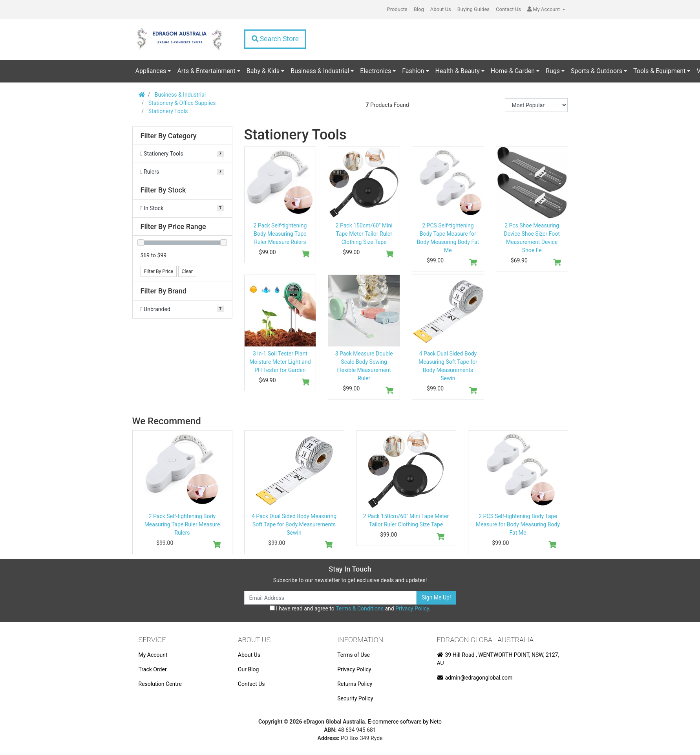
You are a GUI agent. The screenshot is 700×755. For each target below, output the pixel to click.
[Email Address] (331, 598)
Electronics (376, 71)
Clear (187, 271)
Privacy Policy (412, 608)
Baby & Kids (263, 71)
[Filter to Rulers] (182, 172)
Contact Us (508, 9)
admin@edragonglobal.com (475, 678)
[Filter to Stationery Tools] (182, 154)
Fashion (413, 71)
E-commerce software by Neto (405, 722)
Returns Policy (355, 684)
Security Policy (355, 698)
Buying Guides (473, 9)
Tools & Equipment (659, 71)
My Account (153, 655)
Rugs (553, 71)
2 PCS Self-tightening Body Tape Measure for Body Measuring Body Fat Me (518, 524)
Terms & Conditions (360, 608)
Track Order (153, 669)
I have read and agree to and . (350, 608)
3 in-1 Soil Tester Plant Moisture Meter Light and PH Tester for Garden (280, 362)
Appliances (151, 71)
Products (397, 9)
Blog (419, 9)
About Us (441, 9)
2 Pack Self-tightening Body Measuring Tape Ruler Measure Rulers (280, 234)
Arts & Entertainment (206, 71)
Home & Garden (513, 71)
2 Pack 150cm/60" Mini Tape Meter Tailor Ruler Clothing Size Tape (364, 234)
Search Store (275, 39)
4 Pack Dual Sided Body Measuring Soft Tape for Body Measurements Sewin (294, 524)
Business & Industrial (320, 71)
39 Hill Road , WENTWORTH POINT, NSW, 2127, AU (498, 659)
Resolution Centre (160, 684)
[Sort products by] (536, 105)
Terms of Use (354, 655)
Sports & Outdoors (597, 71)
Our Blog (249, 669)
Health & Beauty (458, 71)
